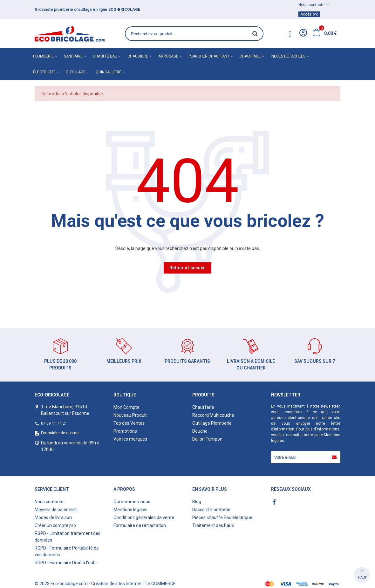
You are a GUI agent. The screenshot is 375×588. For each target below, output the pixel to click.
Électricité (44, 72)
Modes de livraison (53, 517)
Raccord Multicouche (213, 415)
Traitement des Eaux (213, 525)
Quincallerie (109, 72)
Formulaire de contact (60, 433)
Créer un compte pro (55, 525)
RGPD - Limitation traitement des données (68, 537)
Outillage (76, 72)
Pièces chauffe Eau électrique (222, 517)
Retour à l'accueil (187, 268)
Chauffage (250, 56)
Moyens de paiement (56, 510)
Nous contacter (50, 502)
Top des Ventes (129, 423)
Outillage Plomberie (212, 423)
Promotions (125, 431)
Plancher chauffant (209, 56)
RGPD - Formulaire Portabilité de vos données (67, 551)
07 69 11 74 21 (54, 423)
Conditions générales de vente (144, 517)
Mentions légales (130, 510)
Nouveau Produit (130, 415)
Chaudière (138, 56)
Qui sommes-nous (132, 502)
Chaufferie (203, 407)
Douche (200, 431)
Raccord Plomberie (211, 510)
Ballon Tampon (207, 439)
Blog (197, 502)
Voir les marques (130, 439)
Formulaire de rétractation (140, 525)
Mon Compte (126, 407)
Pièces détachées (288, 56)
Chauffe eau (105, 56)
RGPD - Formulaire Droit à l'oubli (66, 563)
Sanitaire (73, 56)
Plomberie (43, 56)
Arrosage (168, 56)
